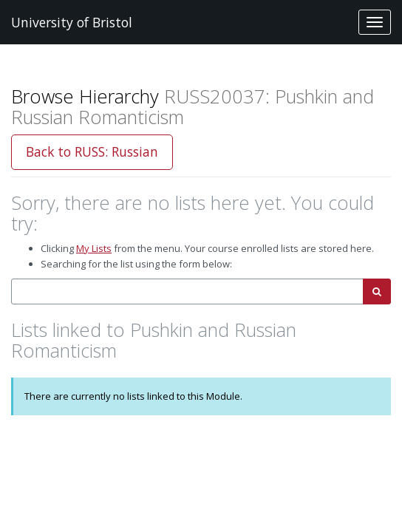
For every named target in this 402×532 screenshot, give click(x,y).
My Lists (94, 248)
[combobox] (187, 291)
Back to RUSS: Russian (92, 151)
